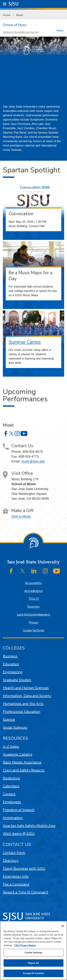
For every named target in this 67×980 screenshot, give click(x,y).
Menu (60, 30)
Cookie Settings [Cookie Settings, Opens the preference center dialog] (33, 953)
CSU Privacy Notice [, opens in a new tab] (25, 945)
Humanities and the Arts (23, 704)
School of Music (15, 25)
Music (19, 15)
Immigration (13, 818)
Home (7, 15)
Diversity (33, 607)
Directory (11, 861)
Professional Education (22, 712)
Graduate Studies (17, 680)
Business (10, 656)
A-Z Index (11, 747)
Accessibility (33, 583)
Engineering (13, 672)
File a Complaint (16, 884)
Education (11, 664)
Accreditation (33, 591)
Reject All (33, 963)
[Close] (63, 926)
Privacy (33, 623)
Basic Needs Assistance (22, 762)
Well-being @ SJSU (19, 834)
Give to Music (21, 516)
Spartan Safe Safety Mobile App (29, 826)
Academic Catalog (18, 754)
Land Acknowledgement (33, 615)
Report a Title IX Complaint (25, 892)
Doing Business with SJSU (24, 869)
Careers (9, 794)
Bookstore (11, 778)
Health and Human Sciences (26, 688)
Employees (12, 802)
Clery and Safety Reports (24, 770)
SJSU (14, 4)
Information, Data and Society (27, 696)
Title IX (34, 599)
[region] (33, 950)
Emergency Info (16, 876)
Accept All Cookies (34, 973)
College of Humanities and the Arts (21, 32)
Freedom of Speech (19, 810)
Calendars (11, 786)
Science (9, 720)
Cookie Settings (33, 630)
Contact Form (14, 853)
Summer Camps (25, 342)
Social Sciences (15, 727)
